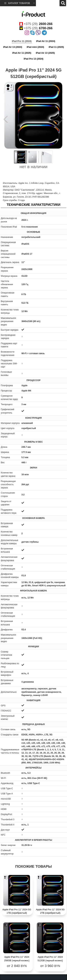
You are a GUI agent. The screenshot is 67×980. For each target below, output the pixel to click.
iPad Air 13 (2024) (13, 47)
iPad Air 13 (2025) (45, 53)
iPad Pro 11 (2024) (22, 41)
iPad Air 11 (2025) (22, 53)
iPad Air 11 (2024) (46, 41)
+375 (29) (36, 24)
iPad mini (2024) (35, 47)
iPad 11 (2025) (56, 47)
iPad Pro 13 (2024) (33, 59)
